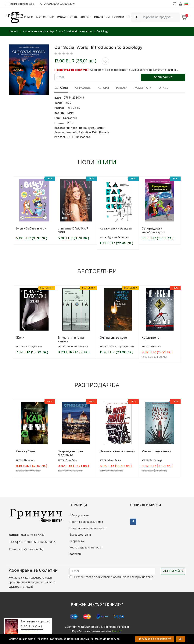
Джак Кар (29, 460)
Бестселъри (45, 17)
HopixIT (117, 631)
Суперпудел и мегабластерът (153, 230)
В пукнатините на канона (71, 339)
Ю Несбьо (155, 346)
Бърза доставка (80, 535)
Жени (20, 338)
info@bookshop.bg (20, 4)
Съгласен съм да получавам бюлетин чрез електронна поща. (112, 577)
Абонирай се (174, 571)
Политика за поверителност (88, 528)
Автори (86, 17)
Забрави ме (77, 541)
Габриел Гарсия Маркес (121, 346)
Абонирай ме (163, 77)
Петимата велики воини (117, 451)
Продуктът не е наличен (72, 70)
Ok (181, 639)
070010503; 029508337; (57, 4)
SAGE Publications (78, 137)
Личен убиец (25, 451)
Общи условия (79, 515)
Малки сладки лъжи (156, 451)
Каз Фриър (156, 460)
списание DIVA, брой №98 (73, 230)
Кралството (151, 338)
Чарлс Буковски (33, 346)
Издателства (67, 17)
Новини (118, 17)
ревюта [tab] (122, 88)
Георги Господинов (77, 346)
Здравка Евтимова (118, 237)
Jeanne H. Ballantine (78, 132)
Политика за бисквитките (86, 522)
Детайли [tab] (61, 88)
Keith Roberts (101, 132)
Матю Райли (115, 460)
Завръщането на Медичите (70, 453)
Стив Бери (72, 460)
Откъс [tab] (164, 88)
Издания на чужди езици (88, 128)
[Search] (160, 17)
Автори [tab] (103, 88)
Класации (102, 17)
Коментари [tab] (143, 88)
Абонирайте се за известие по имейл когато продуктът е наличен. (134, 70)
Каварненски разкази (116, 228)
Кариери (75, 554)
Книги (29, 17)
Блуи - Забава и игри (31, 228)
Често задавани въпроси (86, 547)
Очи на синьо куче (113, 338)
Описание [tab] (83, 88)
